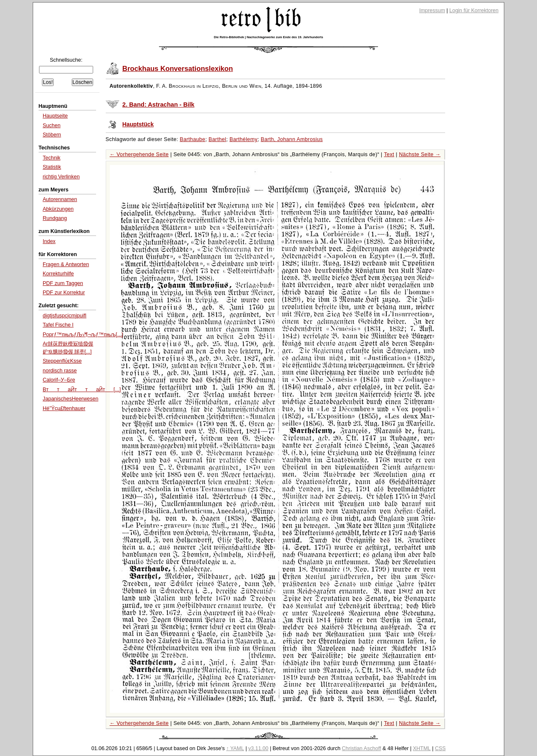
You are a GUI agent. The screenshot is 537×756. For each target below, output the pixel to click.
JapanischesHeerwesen (71, 399)
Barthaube (193, 139)
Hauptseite (55, 116)
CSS (441, 748)
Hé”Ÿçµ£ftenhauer (64, 408)
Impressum (432, 10)
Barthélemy (244, 139)
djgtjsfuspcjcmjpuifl (65, 316)
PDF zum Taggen (63, 283)
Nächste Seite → (420, 154)
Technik (52, 158)
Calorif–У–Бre (59, 380)
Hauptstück (138, 124)
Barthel (217, 139)
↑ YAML (235, 748)
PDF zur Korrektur (64, 293)
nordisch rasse (60, 371)
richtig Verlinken (61, 177)
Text (389, 154)
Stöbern (52, 135)
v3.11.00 (258, 748)
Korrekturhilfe (58, 274)
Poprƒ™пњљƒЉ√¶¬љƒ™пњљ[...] (83, 335)
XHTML (422, 748)
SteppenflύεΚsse (62, 361)
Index (49, 241)
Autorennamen (60, 199)
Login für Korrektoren (474, 10)
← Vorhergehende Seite (139, 154)
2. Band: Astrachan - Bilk (159, 105)
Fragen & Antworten (66, 264)
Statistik (52, 167)
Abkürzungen (58, 209)
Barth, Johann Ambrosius (292, 139)
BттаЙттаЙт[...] (82, 390)
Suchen (52, 126)
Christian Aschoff (361, 748)
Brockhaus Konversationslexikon (178, 69)
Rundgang (55, 218)
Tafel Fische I (58, 325)
